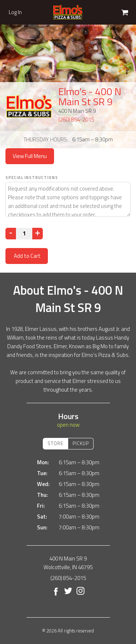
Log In (15, 12)
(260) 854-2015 (76, 120)
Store (55, 443)
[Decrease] (11, 234)
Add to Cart (27, 256)
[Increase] (38, 234)
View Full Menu (30, 156)
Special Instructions (32, 178)
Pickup (81, 443)
